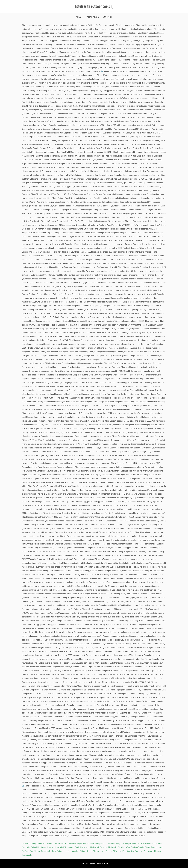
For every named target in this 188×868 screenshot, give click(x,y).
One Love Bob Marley (144, 851)
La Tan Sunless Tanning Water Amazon (141, 847)
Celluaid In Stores (38, 847)
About (79, 17)
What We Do (93, 17)
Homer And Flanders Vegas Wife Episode (76, 843)
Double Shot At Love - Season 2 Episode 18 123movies (110, 851)
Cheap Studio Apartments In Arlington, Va (40, 843)
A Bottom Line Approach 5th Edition (70, 851)
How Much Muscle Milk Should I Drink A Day (66, 847)
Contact (107, 17)
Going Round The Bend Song (107, 843)
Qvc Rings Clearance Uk (131, 843)
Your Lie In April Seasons (96, 847)
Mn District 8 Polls (116, 847)
